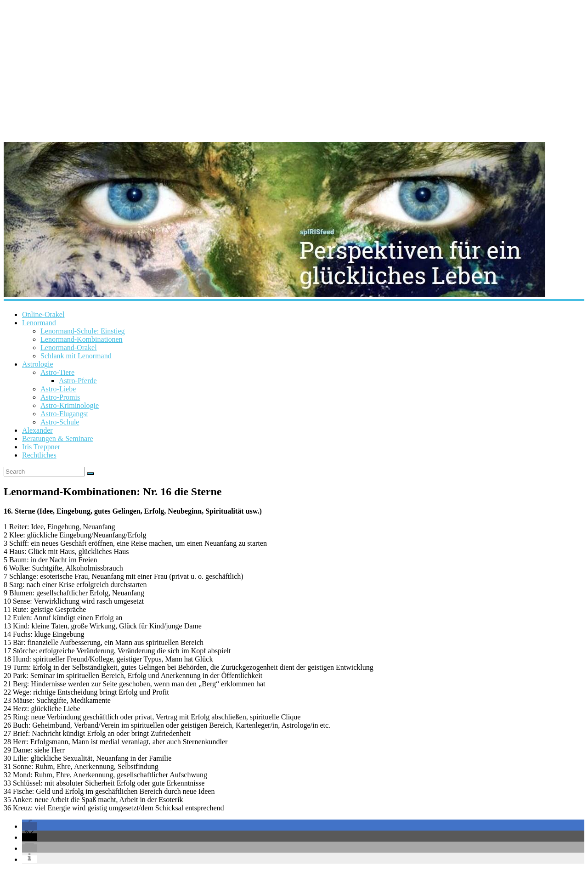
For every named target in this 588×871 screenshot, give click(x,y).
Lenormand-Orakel (69, 348)
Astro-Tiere (57, 372)
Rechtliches (39, 455)
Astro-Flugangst (64, 414)
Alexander (37, 430)
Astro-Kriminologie (70, 405)
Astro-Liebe (58, 389)
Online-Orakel (43, 314)
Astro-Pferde (78, 381)
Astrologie (38, 364)
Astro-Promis (60, 397)
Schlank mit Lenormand (76, 356)
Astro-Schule (60, 422)
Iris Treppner (41, 447)
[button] (29, 826)
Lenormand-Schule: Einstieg (83, 331)
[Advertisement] (294, 69)
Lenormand (39, 323)
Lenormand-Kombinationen (82, 339)
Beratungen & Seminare (58, 438)
